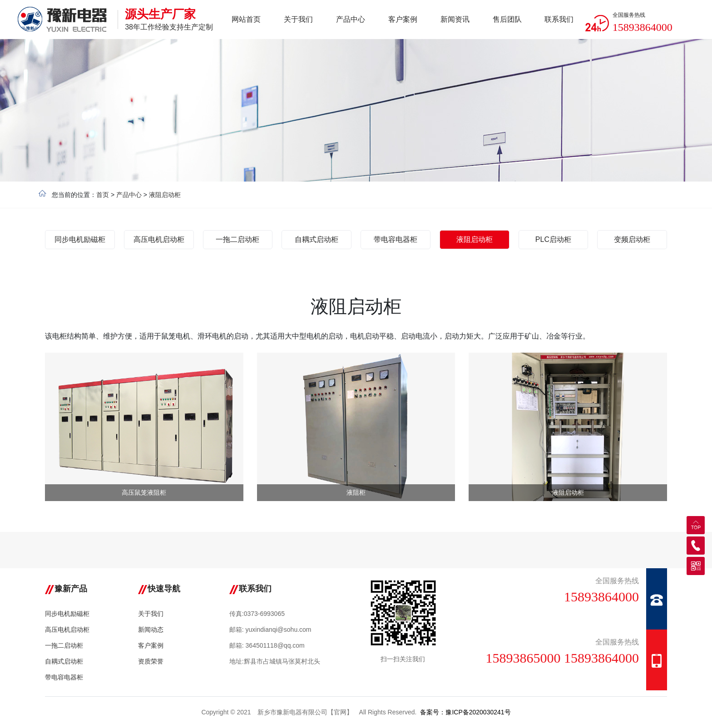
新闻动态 (151, 630)
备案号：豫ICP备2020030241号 (465, 712)
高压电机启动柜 (67, 630)
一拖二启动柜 (64, 645)
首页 (103, 195)
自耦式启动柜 (64, 661)
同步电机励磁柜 (67, 614)
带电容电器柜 (64, 677)
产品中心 (129, 195)
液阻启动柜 (165, 195)
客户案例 (151, 645)
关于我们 (151, 614)
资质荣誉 (151, 661)
